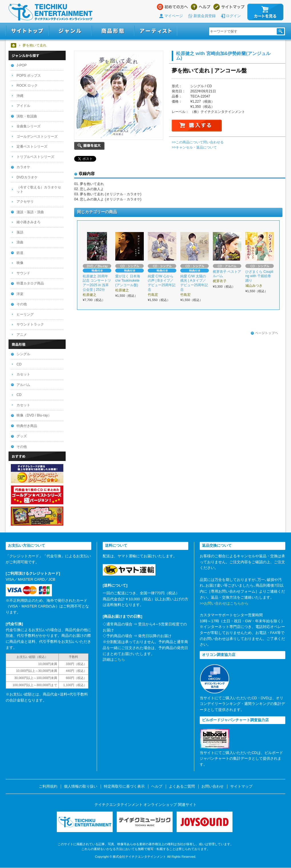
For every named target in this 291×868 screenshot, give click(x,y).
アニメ (22, 335)
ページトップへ (264, 333)
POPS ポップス (29, 76)
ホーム (14, 45)
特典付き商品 (27, 426)
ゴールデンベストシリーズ (37, 137)
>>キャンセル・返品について (194, 147)
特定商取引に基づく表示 (124, 786)
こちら (119, 659)
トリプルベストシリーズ (35, 157)
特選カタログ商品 (30, 283)
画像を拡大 (89, 146)
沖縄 (20, 96)
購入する (197, 126)
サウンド (23, 273)
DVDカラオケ (27, 177)
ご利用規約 (48, 786)
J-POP (22, 65)
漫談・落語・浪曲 (30, 212)
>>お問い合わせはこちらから (224, 603)
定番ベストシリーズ (32, 147)
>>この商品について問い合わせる (198, 142)
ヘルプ (201, 7)
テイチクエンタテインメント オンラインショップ (50, 12)
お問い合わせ (213, 786)
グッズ (22, 436)
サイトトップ (27, 31)
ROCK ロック (27, 86)
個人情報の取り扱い (81, 786)
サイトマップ (229, 7)
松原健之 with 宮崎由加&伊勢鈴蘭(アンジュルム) (223, 56)
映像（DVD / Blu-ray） (34, 415)
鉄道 (20, 253)
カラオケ (23, 167)
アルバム (23, 385)
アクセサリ (25, 202)
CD (19, 364)
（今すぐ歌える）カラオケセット (39, 189)
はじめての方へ (172, 7)
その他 (22, 304)
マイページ (174, 16)
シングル (23, 354)
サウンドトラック (30, 324)
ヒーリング (25, 314)
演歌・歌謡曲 (27, 116)
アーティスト (156, 31)
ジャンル (70, 31)
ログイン (233, 16)
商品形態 (113, 31)
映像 (20, 263)
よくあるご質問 (182, 786)
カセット (23, 374)
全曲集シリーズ (29, 126)
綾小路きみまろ (29, 222)
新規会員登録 (205, 16)
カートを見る (265, 12)
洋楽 (20, 294)
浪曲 (20, 242)
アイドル (23, 106)
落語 (20, 232)
